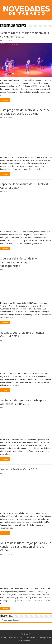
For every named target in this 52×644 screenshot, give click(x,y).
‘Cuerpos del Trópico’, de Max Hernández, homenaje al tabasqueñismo (19, 262)
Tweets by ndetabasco (11, 620)
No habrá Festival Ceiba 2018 (19, 469)
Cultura (5, 41)
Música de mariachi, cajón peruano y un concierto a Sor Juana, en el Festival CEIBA (26, 547)
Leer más (5, 100)
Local (10, 41)
